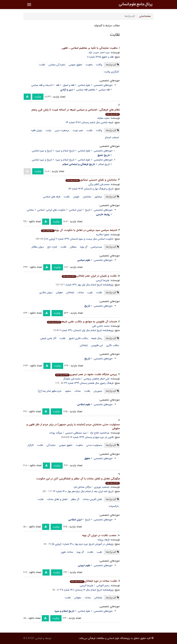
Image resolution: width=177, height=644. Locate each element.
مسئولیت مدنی (94, 445)
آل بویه (84, 247)
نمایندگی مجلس (57, 65)
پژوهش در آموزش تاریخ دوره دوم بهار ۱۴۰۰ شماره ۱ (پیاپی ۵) (83, 544)
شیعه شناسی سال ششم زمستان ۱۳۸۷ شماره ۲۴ (90, 122)
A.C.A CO (29, 638)
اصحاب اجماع (112, 137)
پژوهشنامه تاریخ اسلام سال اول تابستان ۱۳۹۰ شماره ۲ (87, 330)
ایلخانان (70, 292)
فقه (58, 85)
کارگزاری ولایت (111, 72)
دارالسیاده (114, 506)
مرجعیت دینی (62, 130)
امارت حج (52, 247)
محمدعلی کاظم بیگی (99, 184)
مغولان (59, 292)
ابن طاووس (97, 345)
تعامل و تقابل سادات (57, 499)
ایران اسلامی (75, 210)
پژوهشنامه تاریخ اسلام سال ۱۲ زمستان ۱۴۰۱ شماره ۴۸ (87, 590)
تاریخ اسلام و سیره (65, 151)
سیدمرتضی (96, 247)
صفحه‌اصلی (145, 16)
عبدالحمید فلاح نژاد (100, 433)
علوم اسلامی (84, 85)
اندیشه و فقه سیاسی (42, 85)
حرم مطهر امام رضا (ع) (50, 391)
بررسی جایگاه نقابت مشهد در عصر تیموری (86, 374)
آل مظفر (75, 499)
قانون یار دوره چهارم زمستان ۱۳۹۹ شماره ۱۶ (92, 437)
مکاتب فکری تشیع (78, 338)
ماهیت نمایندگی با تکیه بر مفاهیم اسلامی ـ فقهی (90, 48)
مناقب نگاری (113, 345)
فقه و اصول (69, 85)
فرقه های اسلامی (52, 197)
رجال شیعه (97, 338)
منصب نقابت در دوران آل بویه (99, 535)
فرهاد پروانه (104, 540)
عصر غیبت (78, 130)
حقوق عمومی (75, 65)
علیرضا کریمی (103, 280)
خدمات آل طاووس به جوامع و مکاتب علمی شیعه (82, 322)
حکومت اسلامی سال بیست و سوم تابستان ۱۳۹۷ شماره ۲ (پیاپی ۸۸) (79, 239)
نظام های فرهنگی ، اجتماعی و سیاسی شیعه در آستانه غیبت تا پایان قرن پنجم (76, 112)
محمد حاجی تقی (101, 326)
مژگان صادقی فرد (82, 487)
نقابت (42, 65)
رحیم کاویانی (103, 586)
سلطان (73, 247)
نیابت (49, 130)
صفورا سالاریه (103, 235)
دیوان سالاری (46, 292)
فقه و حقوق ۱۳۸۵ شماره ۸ (100, 57)
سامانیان (87, 197)
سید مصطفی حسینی (76, 433)
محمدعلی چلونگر (72, 379)
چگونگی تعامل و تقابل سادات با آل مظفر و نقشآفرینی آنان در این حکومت (78, 481)
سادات (81, 292)
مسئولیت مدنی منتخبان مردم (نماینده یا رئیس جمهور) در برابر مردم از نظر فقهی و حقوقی (73, 427)
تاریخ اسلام (104, 164)
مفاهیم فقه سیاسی (86, 90)
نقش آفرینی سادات (92, 499)
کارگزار (31, 445)
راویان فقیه (37, 130)
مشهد (68, 391)
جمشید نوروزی (102, 487)
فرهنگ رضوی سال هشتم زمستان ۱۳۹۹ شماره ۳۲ (89, 383)
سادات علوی (67, 552)
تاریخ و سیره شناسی (42, 151)
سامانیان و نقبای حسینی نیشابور (91, 180)
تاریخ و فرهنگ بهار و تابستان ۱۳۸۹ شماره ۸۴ (91, 189)
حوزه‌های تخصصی (103, 85)
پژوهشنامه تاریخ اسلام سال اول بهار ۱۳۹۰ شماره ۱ (89, 285)
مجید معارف (103, 118)
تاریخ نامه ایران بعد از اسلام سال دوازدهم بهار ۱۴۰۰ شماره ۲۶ (83, 491)
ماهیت (89, 65)
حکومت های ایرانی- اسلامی (51, 210)
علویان (76, 197)
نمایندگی (51, 445)
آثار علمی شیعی (48, 338)
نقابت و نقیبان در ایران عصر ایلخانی (89, 276)
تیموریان (98, 391)
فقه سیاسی (104, 90)
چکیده (38, 97)
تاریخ (88, 210)
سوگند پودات (56, 433)
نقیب (90, 292)
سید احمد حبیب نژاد (99, 53)
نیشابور (98, 197)
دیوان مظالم (38, 247)
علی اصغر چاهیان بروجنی (97, 379)
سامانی (30, 210)
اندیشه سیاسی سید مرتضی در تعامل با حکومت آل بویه (79, 230)
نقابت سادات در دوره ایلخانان (93, 581)
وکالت (99, 65)
